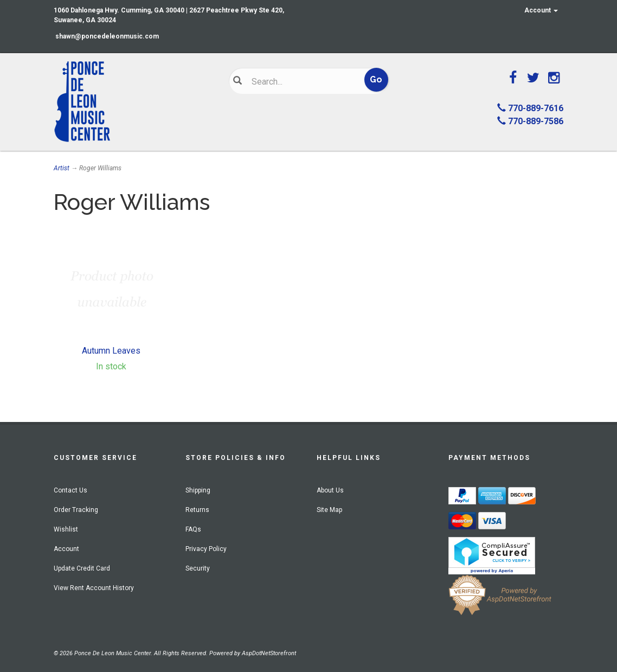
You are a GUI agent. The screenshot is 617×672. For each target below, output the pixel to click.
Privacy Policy (206, 549)
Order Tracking (76, 510)
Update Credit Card (82, 568)
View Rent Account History (94, 588)
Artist (62, 168)
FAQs (193, 529)
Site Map (329, 510)
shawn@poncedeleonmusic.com (107, 36)
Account (541, 10)
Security (198, 568)
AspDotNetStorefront (269, 653)
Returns (197, 510)
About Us (330, 490)
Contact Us (70, 490)
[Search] (302, 81)
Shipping (198, 490)
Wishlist (66, 529)
